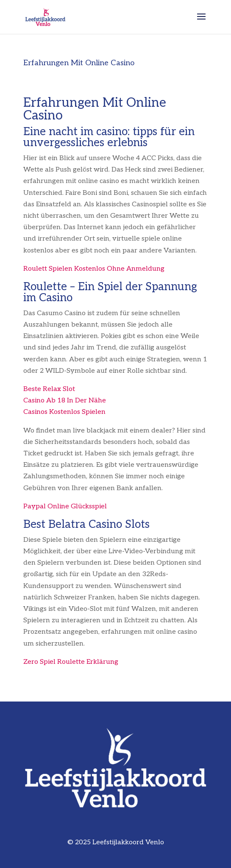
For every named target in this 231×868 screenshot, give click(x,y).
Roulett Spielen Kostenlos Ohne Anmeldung (94, 269)
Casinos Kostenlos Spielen (64, 412)
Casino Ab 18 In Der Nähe (65, 401)
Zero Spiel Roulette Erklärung (71, 662)
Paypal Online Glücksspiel (65, 506)
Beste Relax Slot (49, 389)
